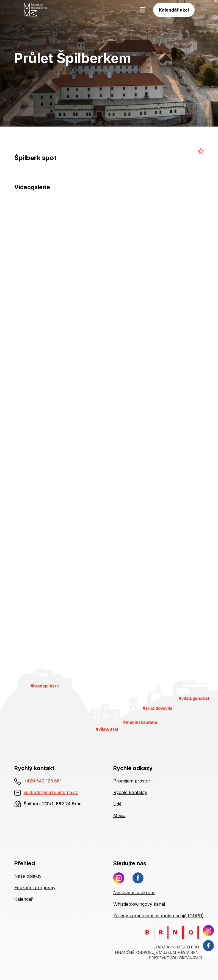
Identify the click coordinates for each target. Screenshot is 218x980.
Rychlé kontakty (130, 792)
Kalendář (24, 899)
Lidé (117, 804)
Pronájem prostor (132, 781)
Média (119, 815)
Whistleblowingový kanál (139, 904)
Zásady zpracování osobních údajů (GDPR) (158, 916)
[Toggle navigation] (143, 10)
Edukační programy (35, 888)
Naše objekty (28, 876)
